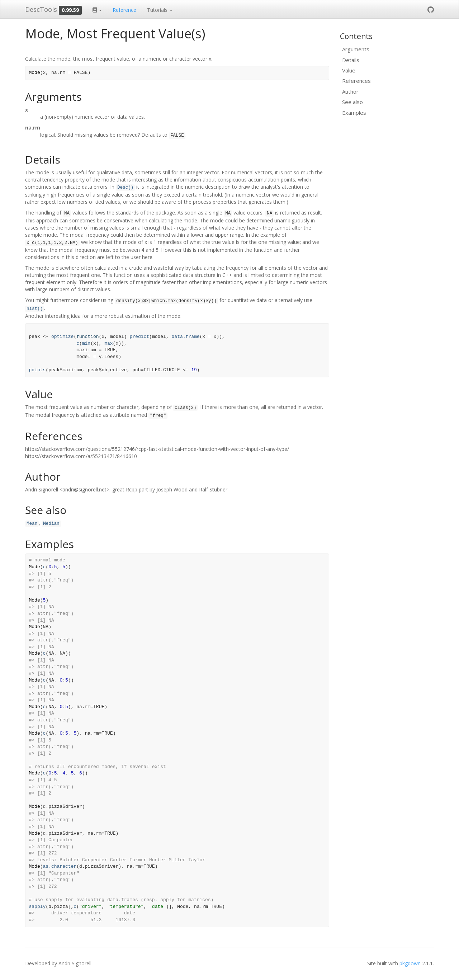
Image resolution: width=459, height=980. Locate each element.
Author (350, 91)
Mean (32, 524)
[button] (97, 9)
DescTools (41, 9)
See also (352, 102)
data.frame (186, 337)
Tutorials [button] (160, 10)
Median (51, 524)
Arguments (356, 49)
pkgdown (410, 963)
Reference (124, 10)
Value (349, 70)
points (37, 370)
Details (351, 60)
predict (139, 337)
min (86, 343)
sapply (37, 907)
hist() (35, 309)
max (108, 343)
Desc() (125, 188)
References (356, 81)
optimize (62, 337)
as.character (60, 866)
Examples (354, 113)
